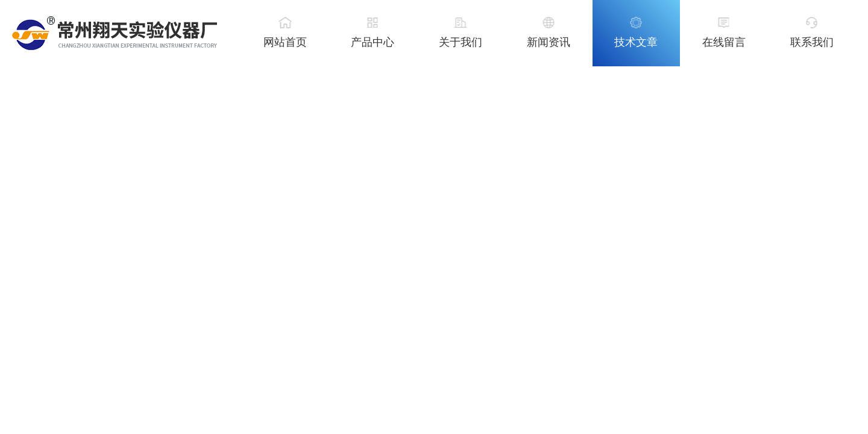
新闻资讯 (549, 42)
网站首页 (285, 42)
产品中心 (373, 42)
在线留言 (724, 42)
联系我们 (812, 42)
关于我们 (461, 42)
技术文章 (636, 42)
